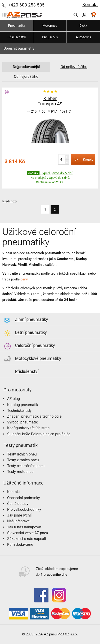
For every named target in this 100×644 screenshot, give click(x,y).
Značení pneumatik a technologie (34, 416)
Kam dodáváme (20, 545)
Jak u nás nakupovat (24, 527)
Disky (83, 26)
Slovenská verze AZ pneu (28, 533)
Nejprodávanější (26, 67)
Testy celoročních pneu (26, 466)
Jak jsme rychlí (19, 515)
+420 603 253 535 (26, 5)
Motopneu (50, 26)
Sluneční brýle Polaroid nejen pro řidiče (39, 434)
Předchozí (9, 201)
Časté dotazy (18, 504)
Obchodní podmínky (24, 498)
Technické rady (19, 411)
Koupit (82, 159)
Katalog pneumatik (23, 405)
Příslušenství (17, 37)
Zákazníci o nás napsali (27, 539)
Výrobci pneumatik (22, 422)
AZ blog (14, 399)
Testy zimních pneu (23, 460)
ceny (24, 279)
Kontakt (90, 5)
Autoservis (83, 37)
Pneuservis (50, 37)
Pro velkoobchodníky (24, 509)
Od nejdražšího (26, 76)
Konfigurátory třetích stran (28, 428)
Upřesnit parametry (19, 48)
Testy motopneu (20, 472)
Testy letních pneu (22, 454)
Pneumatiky (17, 26)
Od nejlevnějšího (74, 67)
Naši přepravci (19, 521)
